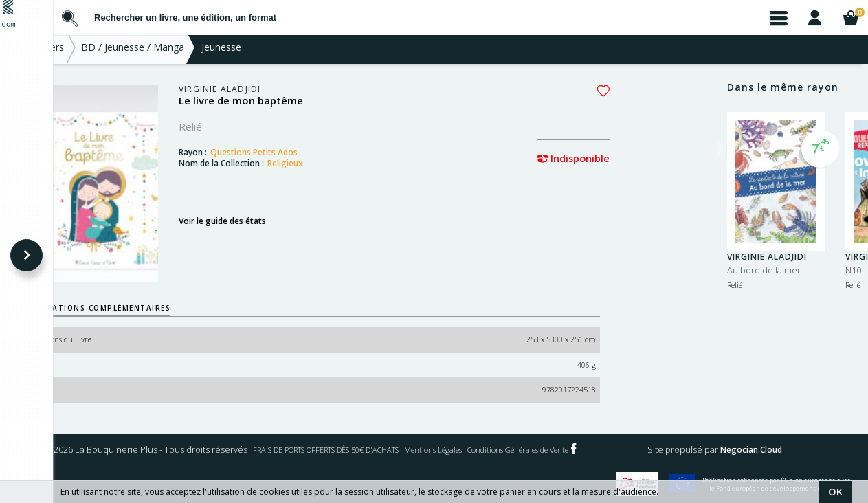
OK (835, 492)
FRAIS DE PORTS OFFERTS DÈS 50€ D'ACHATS (523, 450)
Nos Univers (90, 52)
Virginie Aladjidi (272, 94)
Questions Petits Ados (307, 157)
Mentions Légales (656, 450)
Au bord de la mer (764, 275)
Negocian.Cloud (307, 477)
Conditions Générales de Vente (761, 450)
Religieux (338, 168)
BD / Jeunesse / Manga (186, 52)
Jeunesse (274, 52)
